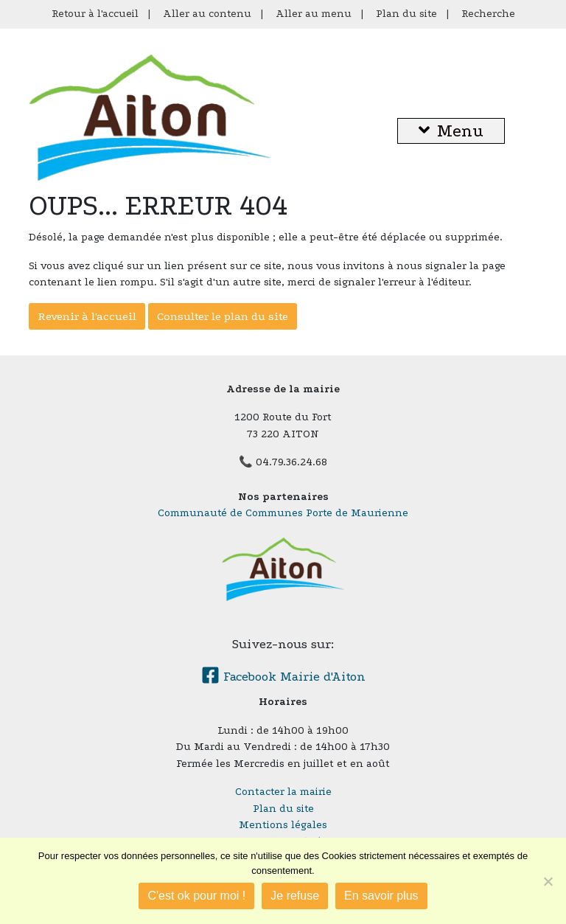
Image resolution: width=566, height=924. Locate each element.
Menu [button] (451, 131)
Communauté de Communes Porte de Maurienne (283, 513)
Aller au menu (314, 14)
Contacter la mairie (283, 792)
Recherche (488, 14)
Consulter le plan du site (223, 316)
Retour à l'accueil (95, 14)
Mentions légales (283, 825)
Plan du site (406, 14)
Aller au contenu (207, 14)
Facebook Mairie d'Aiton (283, 677)
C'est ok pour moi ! (196, 896)
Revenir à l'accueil (87, 316)
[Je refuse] (548, 881)
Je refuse (295, 896)
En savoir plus (381, 896)
